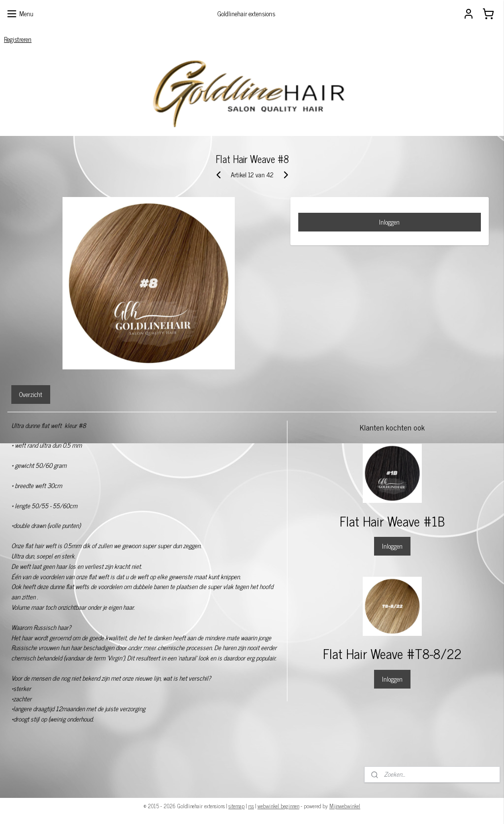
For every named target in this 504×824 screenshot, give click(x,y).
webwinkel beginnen (278, 806)
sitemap (236, 806)
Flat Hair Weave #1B (392, 521)
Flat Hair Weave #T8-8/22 (392, 653)
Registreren (18, 39)
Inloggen (389, 222)
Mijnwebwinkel (345, 806)
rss (251, 806)
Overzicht (31, 394)
